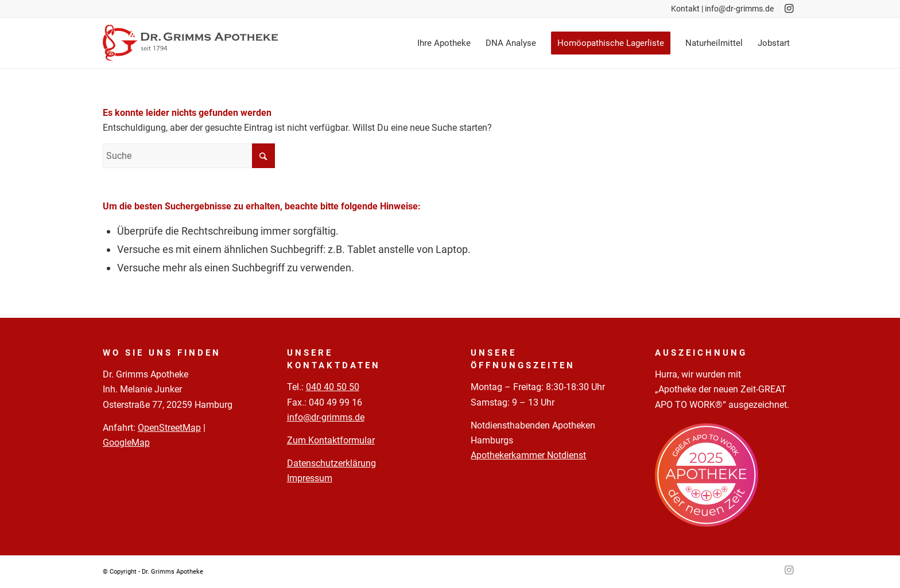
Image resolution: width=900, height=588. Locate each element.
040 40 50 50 (333, 387)
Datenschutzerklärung (331, 463)
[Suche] (189, 156)
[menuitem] (444, 43)
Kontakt (685, 9)
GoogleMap (126, 443)
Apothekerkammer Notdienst (528, 455)
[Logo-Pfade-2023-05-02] (190, 43)
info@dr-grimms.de (739, 9)
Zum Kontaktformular (331, 440)
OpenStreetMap (169, 428)
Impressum (310, 478)
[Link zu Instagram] (789, 9)
